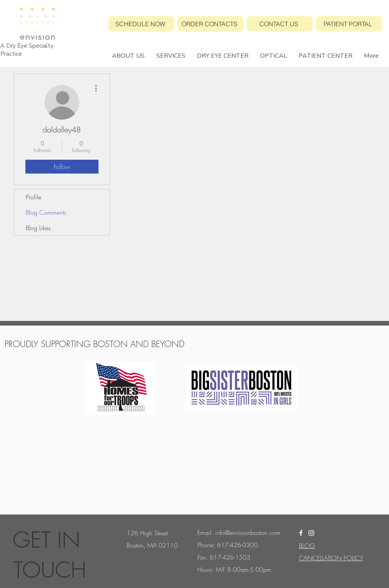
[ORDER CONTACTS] (210, 24)
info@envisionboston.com (248, 533)
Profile (33, 197)
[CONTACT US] (280, 24)
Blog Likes (38, 228)
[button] (128, 56)
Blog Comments (46, 212)
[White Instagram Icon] (311, 533)
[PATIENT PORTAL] (349, 24)
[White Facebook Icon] (301, 533)
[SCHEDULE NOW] (141, 24)
